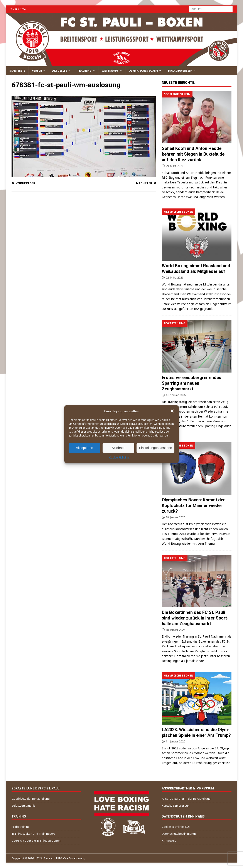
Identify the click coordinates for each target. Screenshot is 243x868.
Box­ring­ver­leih (180, 71)
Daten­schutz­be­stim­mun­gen (180, 834)
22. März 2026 (175, 277)
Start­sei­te (17, 71)
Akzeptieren (84, 448)
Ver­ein (37, 71)
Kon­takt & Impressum (176, 806)
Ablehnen (118, 448)
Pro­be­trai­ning (21, 827)
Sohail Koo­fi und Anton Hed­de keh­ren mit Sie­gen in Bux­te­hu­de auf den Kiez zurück (193, 154)
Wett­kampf (110, 71)
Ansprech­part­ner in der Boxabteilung (186, 799)
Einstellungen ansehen (155, 448)
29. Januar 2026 (175, 517)
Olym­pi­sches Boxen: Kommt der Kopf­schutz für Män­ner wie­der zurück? (193, 505)
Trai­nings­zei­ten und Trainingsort (33, 834)
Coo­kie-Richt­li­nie (119, 457)
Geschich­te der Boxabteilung (31, 799)
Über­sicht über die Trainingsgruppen (36, 841)
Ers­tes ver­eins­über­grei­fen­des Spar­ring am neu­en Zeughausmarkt (192, 383)
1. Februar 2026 (176, 395)
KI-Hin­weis (169, 841)
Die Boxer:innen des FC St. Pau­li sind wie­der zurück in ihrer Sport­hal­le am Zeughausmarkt (195, 618)
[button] (172, 411)
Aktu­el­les (60, 71)
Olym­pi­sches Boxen (143, 71)
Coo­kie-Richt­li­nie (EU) (176, 827)
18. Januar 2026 (175, 630)
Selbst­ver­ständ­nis (24, 806)
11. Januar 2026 (175, 741)
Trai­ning (84, 71)
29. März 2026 (175, 166)
